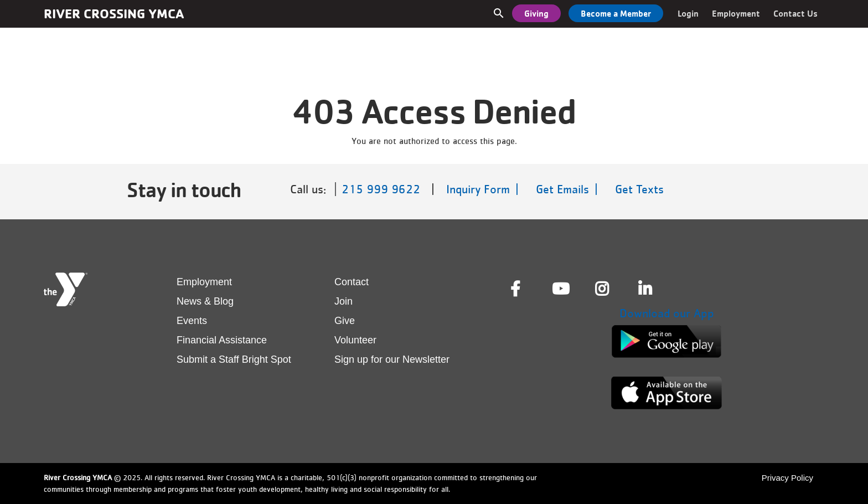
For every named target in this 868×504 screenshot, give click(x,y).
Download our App (667, 313)
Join (343, 301)
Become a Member (616, 13)
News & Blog (205, 301)
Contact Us (795, 13)
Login (688, 13)
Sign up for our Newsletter (392, 359)
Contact (352, 282)
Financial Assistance (222, 340)
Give (345, 321)
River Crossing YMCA (114, 14)
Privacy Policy (787, 478)
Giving (536, 13)
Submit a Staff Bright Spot (234, 359)
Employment (736, 13)
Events (192, 321)
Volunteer (355, 340)
